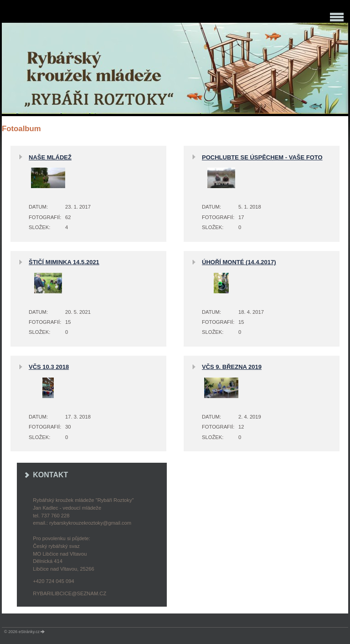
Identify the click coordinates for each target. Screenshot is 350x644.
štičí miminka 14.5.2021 (64, 262)
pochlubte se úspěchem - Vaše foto (262, 157)
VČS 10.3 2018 (49, 367)
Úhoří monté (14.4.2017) (239, 262)
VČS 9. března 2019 (232, 367)
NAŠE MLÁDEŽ (50, 157)
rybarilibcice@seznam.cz (69, 593)
